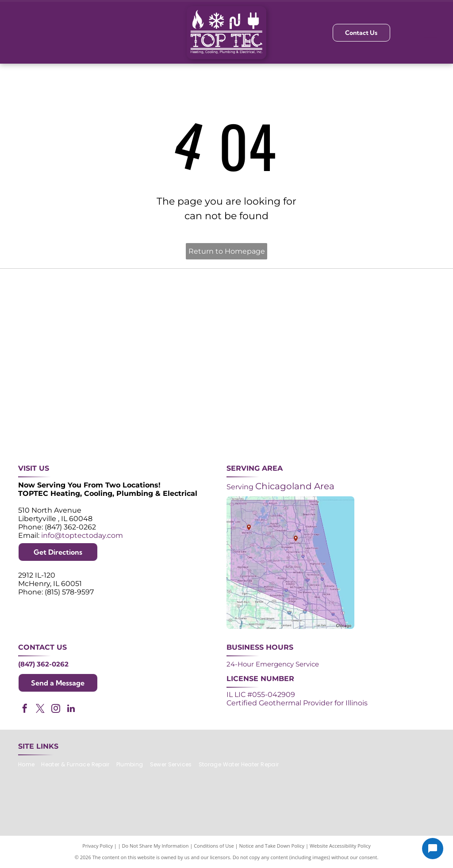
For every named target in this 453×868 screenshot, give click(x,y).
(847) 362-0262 (43, 664)
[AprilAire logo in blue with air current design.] (227, 404)
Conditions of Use (214, 846)
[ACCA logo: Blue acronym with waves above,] (52, 404)
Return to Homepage (227, 251)
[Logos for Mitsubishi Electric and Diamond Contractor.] (313, 404)
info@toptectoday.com (82, 535)
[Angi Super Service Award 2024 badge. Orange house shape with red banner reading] (227, 317)
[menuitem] (30, 765)
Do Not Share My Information (155, 846)
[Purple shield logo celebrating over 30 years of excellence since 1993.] (52, 317)
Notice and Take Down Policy (272, 846)
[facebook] (25, 710)
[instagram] (56, 710)
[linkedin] (71, 710)
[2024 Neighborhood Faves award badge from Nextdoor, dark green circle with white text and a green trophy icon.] (401, 317)
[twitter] (40, 710)
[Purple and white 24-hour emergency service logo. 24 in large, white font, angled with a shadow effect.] (140, 317)
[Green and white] (401, 404)
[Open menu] (430, 33)
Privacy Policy (98, 846)
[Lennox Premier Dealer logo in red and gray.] (140, 404)
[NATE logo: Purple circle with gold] (313, 317)
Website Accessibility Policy (340, 846)
